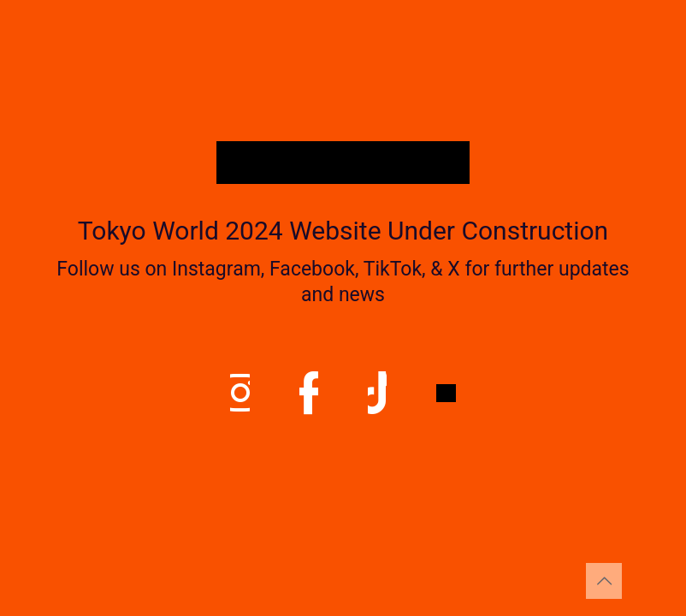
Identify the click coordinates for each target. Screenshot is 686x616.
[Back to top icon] (604, 581)
